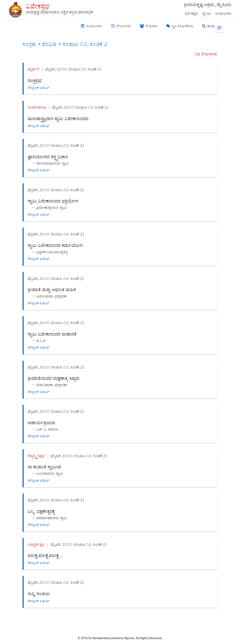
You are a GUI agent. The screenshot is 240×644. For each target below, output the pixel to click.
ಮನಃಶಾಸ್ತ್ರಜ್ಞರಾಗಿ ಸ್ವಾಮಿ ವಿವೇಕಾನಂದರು (58, 118)
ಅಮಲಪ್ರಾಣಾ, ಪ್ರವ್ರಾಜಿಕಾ (52, 296)
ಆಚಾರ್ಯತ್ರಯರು (42, 422)
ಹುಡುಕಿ (209, 26)
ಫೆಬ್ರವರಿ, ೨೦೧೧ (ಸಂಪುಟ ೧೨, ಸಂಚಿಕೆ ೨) (73, 69)
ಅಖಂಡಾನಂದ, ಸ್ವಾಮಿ (50, 473)
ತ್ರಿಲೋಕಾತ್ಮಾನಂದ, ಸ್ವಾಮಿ (51, 207)
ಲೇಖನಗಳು (121, 26)
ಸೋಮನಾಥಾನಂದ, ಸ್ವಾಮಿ (52, 163)
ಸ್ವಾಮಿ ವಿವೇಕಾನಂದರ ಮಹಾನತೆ (52, 334)
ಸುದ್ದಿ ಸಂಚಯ (39, 593)
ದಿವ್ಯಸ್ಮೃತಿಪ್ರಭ (36, 456)
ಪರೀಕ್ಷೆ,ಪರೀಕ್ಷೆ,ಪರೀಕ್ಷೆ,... (46, 555)
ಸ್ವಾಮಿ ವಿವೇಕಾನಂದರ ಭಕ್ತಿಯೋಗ (53, 201)
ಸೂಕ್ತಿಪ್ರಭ (35, 80)
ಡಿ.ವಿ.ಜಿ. (41, 340)
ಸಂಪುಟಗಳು (223, 13)
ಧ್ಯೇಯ (207, 13)
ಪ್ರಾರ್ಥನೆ (34, 69)
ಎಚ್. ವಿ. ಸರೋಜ (47, 429)
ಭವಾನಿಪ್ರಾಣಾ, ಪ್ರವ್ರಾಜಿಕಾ (52, 385)
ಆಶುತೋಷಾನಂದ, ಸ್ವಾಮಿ (52, 518)
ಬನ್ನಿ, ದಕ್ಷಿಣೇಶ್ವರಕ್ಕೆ (41, 511)
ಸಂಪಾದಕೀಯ (37, 107)
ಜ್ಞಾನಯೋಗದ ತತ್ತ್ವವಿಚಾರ (48, 156)
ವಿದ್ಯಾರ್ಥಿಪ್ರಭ (36, 544)
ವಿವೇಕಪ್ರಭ (191, 13)
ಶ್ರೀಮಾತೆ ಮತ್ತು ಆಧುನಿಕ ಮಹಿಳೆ (52, 289)
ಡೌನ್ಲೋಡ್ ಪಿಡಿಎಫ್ (39, 88)
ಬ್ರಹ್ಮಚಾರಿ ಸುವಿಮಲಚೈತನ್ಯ (52, 252)
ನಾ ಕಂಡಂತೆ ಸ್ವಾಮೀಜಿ (45, 467)
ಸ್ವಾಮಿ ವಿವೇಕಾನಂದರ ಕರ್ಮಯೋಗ (55, 245)
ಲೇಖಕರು (149, 26)
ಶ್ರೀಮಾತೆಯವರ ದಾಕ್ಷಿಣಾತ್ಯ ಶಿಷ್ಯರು (54, 378)
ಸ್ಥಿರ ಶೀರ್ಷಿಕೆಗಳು (180, 26)
